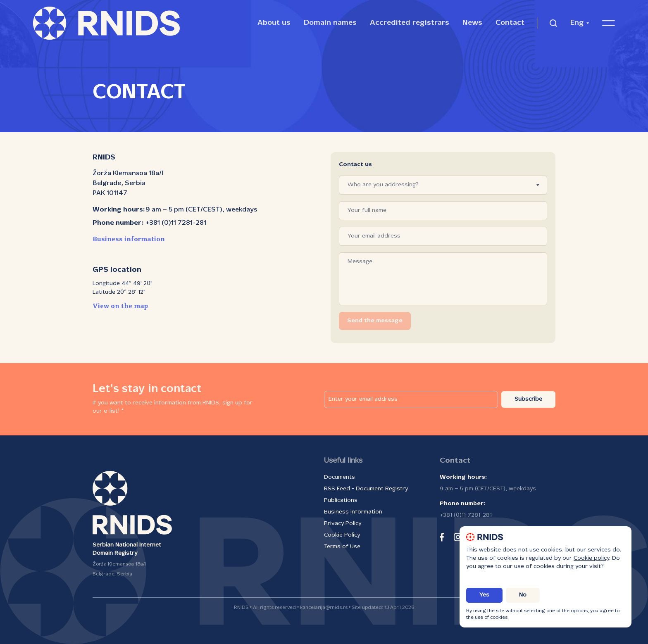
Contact (510, 23)
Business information (129, 240)
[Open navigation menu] (609, 23)
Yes (484, 595)
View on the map (120, 307)
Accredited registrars (410, 23)
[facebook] (442, 537)
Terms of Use (342, 547)
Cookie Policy (342, 535)
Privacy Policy (343, 524)
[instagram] (458, 537)
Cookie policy (591, 558)
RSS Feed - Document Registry (366, 489)
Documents (339, 477)
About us (274, 23)
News (472, 23)
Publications (341, 500)
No (523, 595)
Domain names (330, 23)
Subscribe (528, 399)
